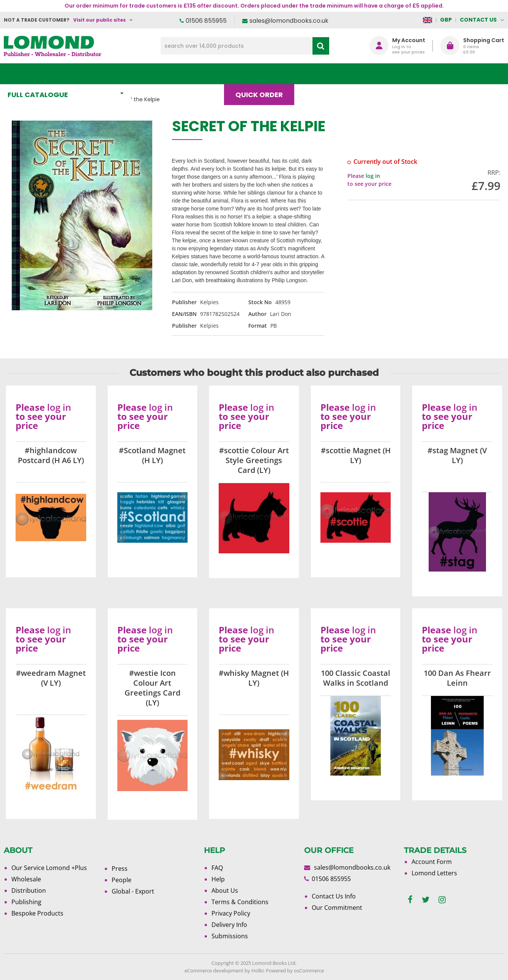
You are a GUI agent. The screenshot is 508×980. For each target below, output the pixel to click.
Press (120, 868)
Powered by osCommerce (295, 971)
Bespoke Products (37, 913)
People (121, 880)
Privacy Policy (231, 913)
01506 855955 (206, 21)
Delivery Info (229, 925)
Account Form (432, 862)
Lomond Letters (434, 873)
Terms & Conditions (240, 902)
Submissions (230, 936)
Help (218, 879)
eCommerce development (214, 971)
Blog (319, 74)
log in (373, 176)
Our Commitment (337, 908)
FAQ (217, 868)
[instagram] (442, 900)
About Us (369, 74)
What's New (169, 74)
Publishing (26, 902)
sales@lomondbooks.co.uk (289, 21)
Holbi (257, 971)
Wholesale (26, 879)
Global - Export (133, 891)
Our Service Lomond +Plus (49, 868)
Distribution (29, 890)
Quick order (263, 74)
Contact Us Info (334, 896)
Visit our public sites (99, 20)
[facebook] (410, 900)
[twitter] (426, 900)
